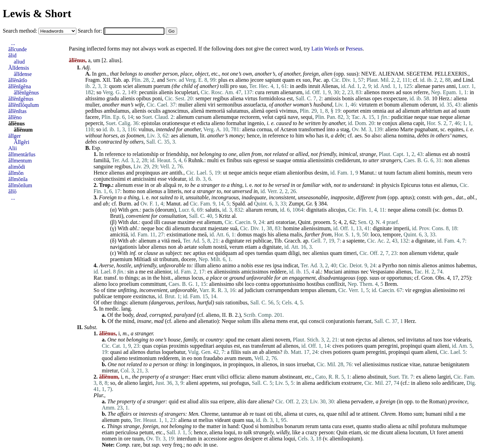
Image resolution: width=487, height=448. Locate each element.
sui (225, 383)
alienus (433, 154)
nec (188, 253)
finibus (234, 160)
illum (200, 265)
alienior (163, 272)
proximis (179, 346)
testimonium (143, 358)
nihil (343, 414)
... (13, 43)
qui (304, 321)
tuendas (265, 253)
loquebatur (174, 352)
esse (162, 179)
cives (338, 346)
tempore (392, 234)
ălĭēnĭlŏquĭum (24, 105)
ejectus (363, 340)
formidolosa (272, 98)
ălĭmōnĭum (20, 185)
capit (419, 123)
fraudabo (213, 358)
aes (174, 136)
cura (260, 92)
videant (223, 420)
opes (377, 98)
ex (231, 80)
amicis (250, 173)
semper (203, 98)
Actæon (289, 129)
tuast (260, 414)
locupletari (186, 92)
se (272, 160)
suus (351, 74)
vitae (415, 364)
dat (133, 222)
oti (270, 414)
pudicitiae (402, 117)
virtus (251, 98)
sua (214, 401)
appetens (209, 383)
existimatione (181, 234)
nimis (414, 265)
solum (205, 247)
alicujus (337, 210)
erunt (210, 377)
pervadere (362, 401)
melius (206, 420)
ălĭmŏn (16, 173)
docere (189, 259)
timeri (350, 253)
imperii (401, 228)
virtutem (368, 105)
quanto (364, 426)
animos (446, 265)
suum (464, 111)
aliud (193, 401)
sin (131, 272)
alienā (197, 111)
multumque (454, 426)
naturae (431, 364)
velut (268, 117)
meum (454, 173)
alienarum (291, 92)
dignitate (382, 228)
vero (467, 173)
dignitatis (317, 210)
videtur (436, 253)
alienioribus (300, 173)
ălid (12, 55)
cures (310, 414)
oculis (154, 111)
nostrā (463, 154)
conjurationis (340, 321)
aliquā (170, 185)
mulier (92, 105)
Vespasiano (382, 272)
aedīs (301, 86)
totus (427, 185)
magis (260, 234)
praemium (121, 259)
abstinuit (377, 377)
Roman (437, 401)
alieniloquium (345, 439)
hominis (436, 173)
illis (256, 321)
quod (147, 222)
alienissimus (376, 364)
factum (404, 173)
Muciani (333, 272)
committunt (153, 284)
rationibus (236, 303)
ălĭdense (23, 74)
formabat (236, 123)
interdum (187, 439)
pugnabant (426, 129)
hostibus (316, 284)
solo (436, 383)
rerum (272, 92)
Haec (198, 377)
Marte (407, 129)
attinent (370, 414)
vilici (223, 377)
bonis (348, 98)
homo (129, 191)
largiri (444, 377)
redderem (168, 358)
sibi (240, 284)
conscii (317, 321)
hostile (124, 265)
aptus (406, 197)
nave (293, 117)
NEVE (369, 74)
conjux (390, 123)
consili (424, 210)
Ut (433, 432)
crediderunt (348, 160)
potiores (354, 346)
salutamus (237, 111)
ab (452, 154)
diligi (294, 253)
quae (332, 414)
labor (144, 247)
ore (127, 439)
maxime (186, 222)
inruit (314, 86)
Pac (317, 80)
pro (234, 86)
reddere (278, 272)
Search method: (21, 31)
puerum (162, 86)
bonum (392, 105)
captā (281, 117)
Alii (13, 148)
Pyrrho (390, 265)
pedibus (94, 111)
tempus (309, 290)
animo (229, 265)
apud (231, 340)
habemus (466, 265)
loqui (230, 432)
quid (174, 401)
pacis (148, 210)
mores (388, 92)
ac (404, 426)
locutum (418, 432)
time (111, 290)
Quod (248, 426)
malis (296, 234)
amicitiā (119, 234)
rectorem (250, 117)
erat (293, 321)
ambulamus (117, 111)
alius (114, 60)
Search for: (91, 31)
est (290, 98)
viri (212, 105)
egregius (422, 290)
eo (190, 358)
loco (375, 234)
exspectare (395, 98)
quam (289, 80)
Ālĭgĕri (21, 142)
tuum (389, 173)
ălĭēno (15, 117)
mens (282, 321)
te (379, 123)
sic (367, 432)
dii (168, 228)
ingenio (256, 123)
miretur (110, 371)
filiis (236, 352)
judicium (254, 290)
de (121, 383)
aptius (199, 253)
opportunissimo (288, 284)
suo (306, 80)
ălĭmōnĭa (18, 179)
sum (418, 414)
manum (270, 377)
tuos (438, 340)
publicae (262, 241)
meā (202, 234)
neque (421, 117)
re (180, 185)
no (189, 445)
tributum (169, 259)
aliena (237, 98)
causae (169, 222)
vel (358, 364)
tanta (325, 426)
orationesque (176, 123)
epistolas (151, 123)
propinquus (148, 173)
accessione (215, 439)
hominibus (272, 426)
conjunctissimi (110, 179)
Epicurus (411, 185)
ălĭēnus (17, 124)
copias (160, 346)
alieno (242, 80)
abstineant (291, 377)
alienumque (226, 117)
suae (433, 117)
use (213, 445)
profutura (430, 426)
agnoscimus (175, 111)
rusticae (400, 364)
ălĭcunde (18, 49)
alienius (320, 253)
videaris (462, 340)
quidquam (226, 253)
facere (92, 117)
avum (230, 358)
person (170, 74)
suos (407, 92)
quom (115, 86)
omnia (379, 111)
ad (398, 92)
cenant (253, 340)
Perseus (354, 49)
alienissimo (222, 284)
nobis (247, 265)
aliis (204, 401)
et (381, 105)
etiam (280, 173)
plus (223, 80)
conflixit (335, 284)
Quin (342, 432)
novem (283, 340)
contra (263, 284)
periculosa (127, 432)
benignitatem (455, 364)
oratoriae (286, 222)
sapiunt (273, 80)
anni (451, 86)
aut (391, 111)
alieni (200, 105)
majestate (218, 228)
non (448, 160)
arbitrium (432, 111)
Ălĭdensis (19, 68)
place (186, 74)
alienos (372, 92)
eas (246, 346)
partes (438, 86)
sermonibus (229, 105)
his (271, 234)
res (268, 265)
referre (421, 92)
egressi (261, 160)
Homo (405, 414)
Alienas (330, 86)
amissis (333, 98)
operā (272, 111)
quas (147, 346)
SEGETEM (419, 74)
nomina (406, 136)
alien (327, 74)
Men (193, 414)
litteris (175, 191)
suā (234, 228)
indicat (291, 265)
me (142, 272)
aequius (224, 346)
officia (237, 377)
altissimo (95, 98)
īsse (447, 340)
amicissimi (144, 179)
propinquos (241, 364)
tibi (278, 414)
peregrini (388, 346)
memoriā (215, 111)
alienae (423, 86)
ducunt (199, 228)
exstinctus (144, 296)
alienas (363, 98)
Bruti (116, 216)
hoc (160, 228)
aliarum (254, 210)
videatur (177, 179)
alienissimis (321, 160)
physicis (390, 185)
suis (247, 160)
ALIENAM (391, 74)
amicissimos (255, 272)
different (366, 197)
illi (157, 222)
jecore (257, 80)
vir (408, 290)
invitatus (415, 340)
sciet (128, 86)
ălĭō (12, 192)
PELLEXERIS (451, 74)
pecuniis (148, 92)
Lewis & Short (37, 13)
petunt (146, 432)
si (257, 426)
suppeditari (202, 346)
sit (155, 259)
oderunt (428, 105)
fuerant (364, 321)
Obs (440, 278)
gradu (113, 98)
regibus (221, 98)
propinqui (411, 346)
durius (154, 352)
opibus (144, 98)
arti (270, 222)
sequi (307, 117)
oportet (351, 111)
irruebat (305, 364)
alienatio (208, 321)
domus (449, 210)
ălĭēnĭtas (17, 111)
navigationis (123, 247)
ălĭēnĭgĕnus (26, 93)
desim (321, 173)
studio (380, 426)
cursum (203, 117)
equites (456, 129)
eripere (227, 401)
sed (401, 340)
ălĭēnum (23, 130)
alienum (143, 86)
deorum (166, 210)
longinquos (208, 364)
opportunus (399, 278)
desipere (253, 439)
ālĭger (14, 136)
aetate (191, 247)
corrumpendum (282, 290)
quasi (116, 352)
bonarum (294, 426)
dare (252, 401)
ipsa (277, 265)
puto (126, 420)
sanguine (103, 166)
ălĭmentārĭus (22, 154)
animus (351, 272)
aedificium (328, 383)
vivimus (288, 111)
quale (452, 253)
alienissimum (316, 228)
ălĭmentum (20, 161)
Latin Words (325, 49)
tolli (225, 86)
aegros (236, 439)
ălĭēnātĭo (18, 80)
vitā (166, 241)
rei (248, 241)
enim (366, 111)
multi (213, 160)
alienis (166, 92)
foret (442, 432)
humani (434, 414)
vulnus (146, 129)
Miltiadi (143, 259)
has (320, 136)
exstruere (352, 383)
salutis (212, 210)
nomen (109, 439)
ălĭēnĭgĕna (20, 86)
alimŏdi (17, 167)
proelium (129, 284)
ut (225, 173)
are (165, 173)
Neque (229, 321)
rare (136, 445)
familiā (101, 160)
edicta (203, 123)
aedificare (453, 383)
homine (292, 228)
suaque (283, 160)
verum (236, 247)
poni (157, 98)
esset (348, 426)
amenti (456, 432)
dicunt (386, 432)
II (224, 315)
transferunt (263, 346)
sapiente (355, 241)
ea (321, 414)
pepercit (94, 123)
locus (197, 278)
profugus (239, 383)
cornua (264, 129)
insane (144, 321)
